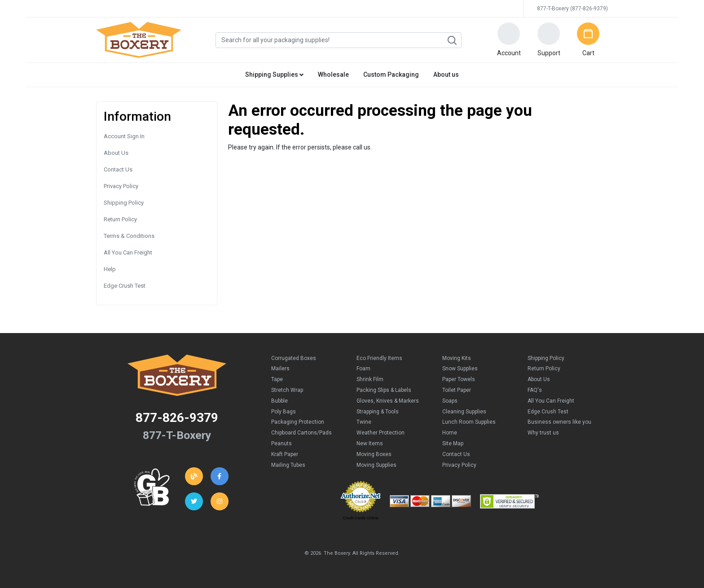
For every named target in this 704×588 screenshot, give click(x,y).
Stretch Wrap (287, 390)
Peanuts (282, 443)
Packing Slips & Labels (384, 390)
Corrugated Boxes (294, 358)
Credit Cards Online (360, 518)
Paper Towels (459, 379)
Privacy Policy (121, 186)
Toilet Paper (457, 390)
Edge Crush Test (125, 286)
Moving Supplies (376, 465)
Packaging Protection (298, 422)
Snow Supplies (460, 369)
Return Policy (120, 219)
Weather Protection (381, 433)
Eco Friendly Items (379, 358)
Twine (364, 422)
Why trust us (543, 433)
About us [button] (446, 75)
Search (452, 40)
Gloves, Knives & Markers (388, 401)
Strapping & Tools (378, 412)
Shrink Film (370, 379)
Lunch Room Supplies (469, 422)
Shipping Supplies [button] (274, 75)
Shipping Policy (124, 203)
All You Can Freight (128, 252)
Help (110, 269)
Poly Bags (284, 412)
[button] (509, 40)
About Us (116, 153)
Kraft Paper (285, 454)
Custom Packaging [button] (391, 75)
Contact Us (118, 169)
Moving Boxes (374, 454)
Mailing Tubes (288, 465)
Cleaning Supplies (464, 412)
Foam (363, 369)
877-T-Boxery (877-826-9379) (572, 9)
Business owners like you (559, 422)
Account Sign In (124, 136)
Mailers (280, 369)
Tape (277, 379)
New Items (370, 443)
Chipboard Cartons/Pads (301, 433)
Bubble (279, 401)
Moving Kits (457, 358)
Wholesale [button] (333, 75)
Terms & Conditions (129, 236)
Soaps (450, 401)
